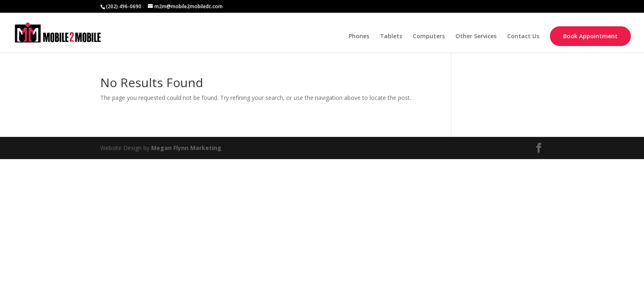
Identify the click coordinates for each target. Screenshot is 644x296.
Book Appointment (590, 36)
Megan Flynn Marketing (186, 148)
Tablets (391, 37)
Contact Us (523, 37)
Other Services (476, 37)
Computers (429, 37)
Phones (359, 37)
